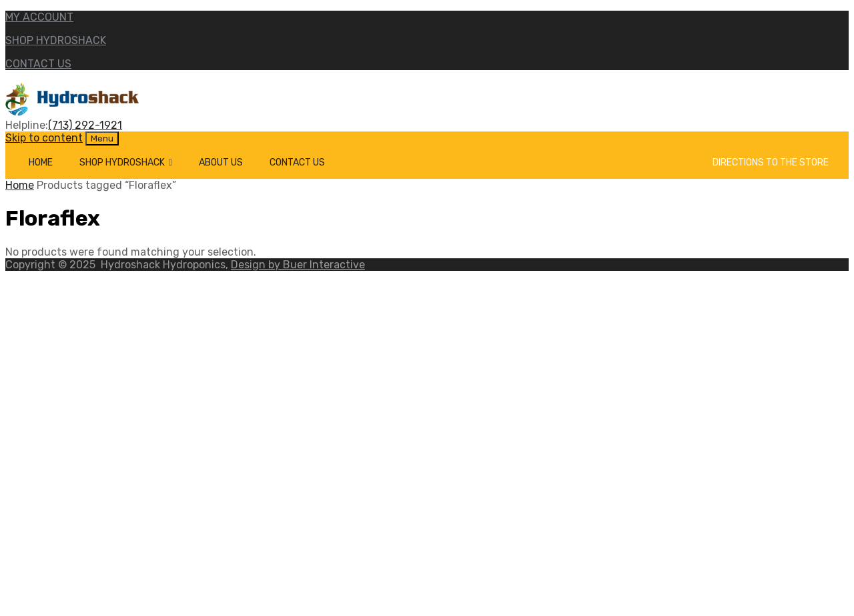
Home (41, 163)
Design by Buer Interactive (298, 265)
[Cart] (689, 162)
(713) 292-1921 (85, 125)
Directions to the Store (771, 163)
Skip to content (44, 138)
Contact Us (297, 163)
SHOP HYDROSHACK (56, 40)
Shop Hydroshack (126, 163)
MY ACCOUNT (39, 17)
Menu (102, 138)
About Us (221, 163)
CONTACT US (38, 64)
